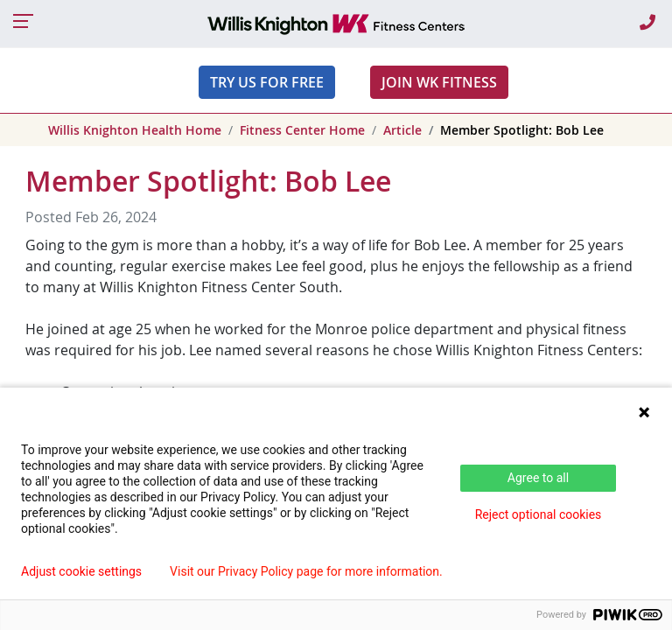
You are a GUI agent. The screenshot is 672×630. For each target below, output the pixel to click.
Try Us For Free (267, 82)
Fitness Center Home (302, 130)
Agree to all (538, 478)
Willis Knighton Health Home (135, 130)
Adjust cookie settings (81, 571)
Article (402, 130)
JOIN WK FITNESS (439, 82)
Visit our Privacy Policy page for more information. (306, 571)
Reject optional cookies (539, 514)
